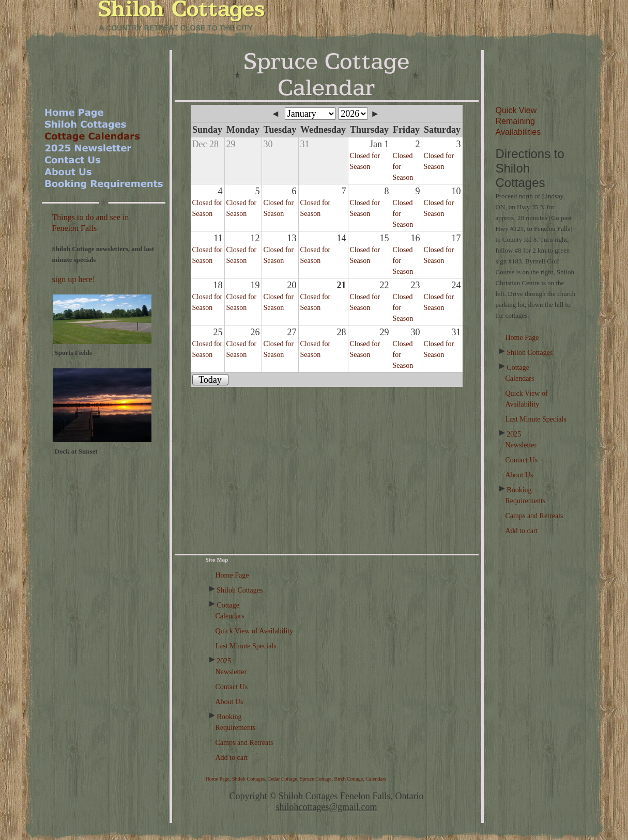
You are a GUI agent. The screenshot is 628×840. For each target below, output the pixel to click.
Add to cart (522, 531)
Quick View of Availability (255, 631)
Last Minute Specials (536, 419)
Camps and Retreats (534, 516)
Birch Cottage (348, 779)
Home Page (522, 338)
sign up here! (74, 279)
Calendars (376, 779)
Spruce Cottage (316, 779)
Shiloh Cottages (530, 353)
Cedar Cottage (282, 779)
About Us (519, 475)
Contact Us (522, 460)
